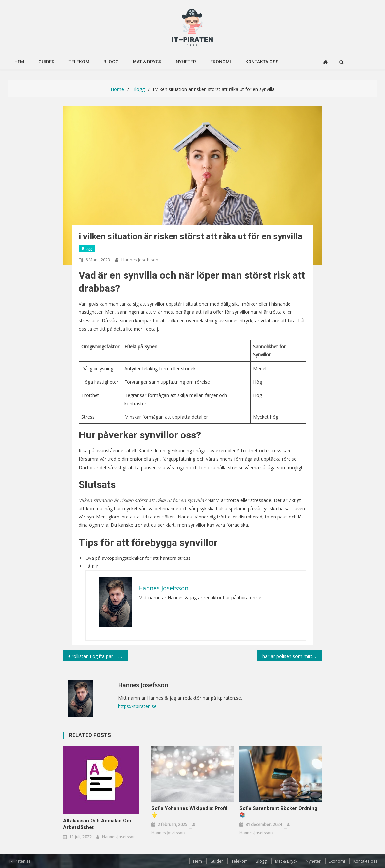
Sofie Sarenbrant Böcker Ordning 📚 (278, 812)
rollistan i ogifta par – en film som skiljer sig (100, 656)
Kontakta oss (262, 62)
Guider (46, 62)
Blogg (111, 62)
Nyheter (186, 62)
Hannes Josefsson (140, 260)
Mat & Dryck (147, 62)
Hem (19, 62)
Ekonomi (221, 62)
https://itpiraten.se (137, 706)
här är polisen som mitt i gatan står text (292, 656)
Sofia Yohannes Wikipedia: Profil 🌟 (189, 812)
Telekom (79, 62)
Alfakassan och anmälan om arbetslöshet (97, 824)
